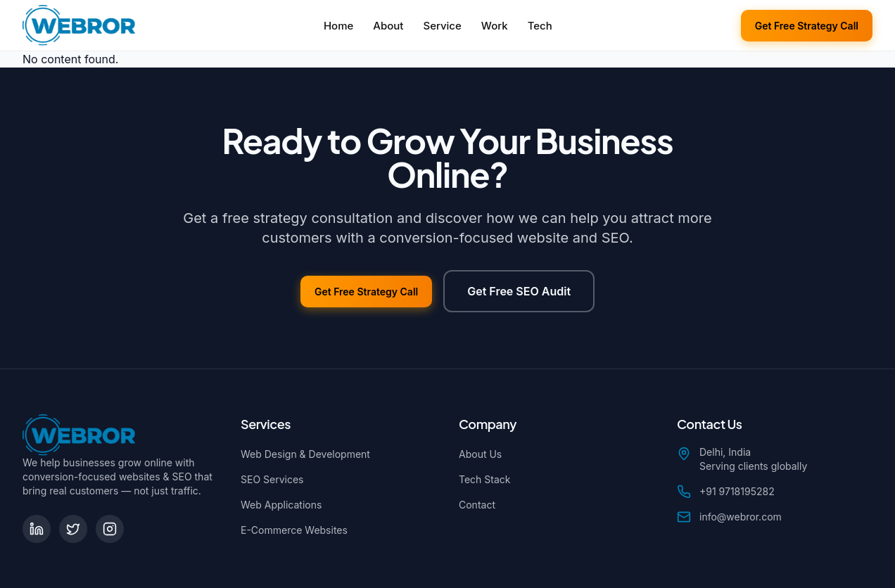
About (388, 26)
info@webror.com (741, 517)
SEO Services (272, 479)
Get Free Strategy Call (807, 26)
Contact (477, 505)
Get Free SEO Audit (519, 291)
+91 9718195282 (737, 491)
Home (338, 26)
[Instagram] (110, 529)
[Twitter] (73, 529)
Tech (540, 26)
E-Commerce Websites (294, 530)
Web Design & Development (305, 454)
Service (442, 26)
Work (495, 26)
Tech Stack (485, 479)
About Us (480, 454)
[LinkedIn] (37, 529)
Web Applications (281, 505)
